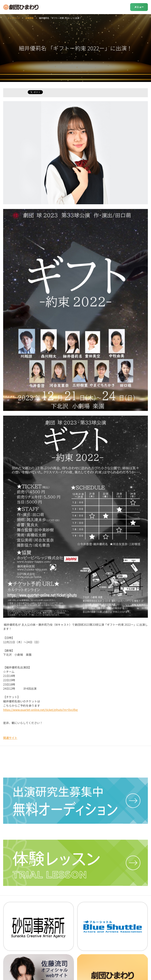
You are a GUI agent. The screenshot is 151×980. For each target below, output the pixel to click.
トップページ (14, 18)
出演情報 (29, 18)
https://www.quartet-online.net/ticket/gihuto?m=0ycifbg (40, 710)
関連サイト (10, 738)
